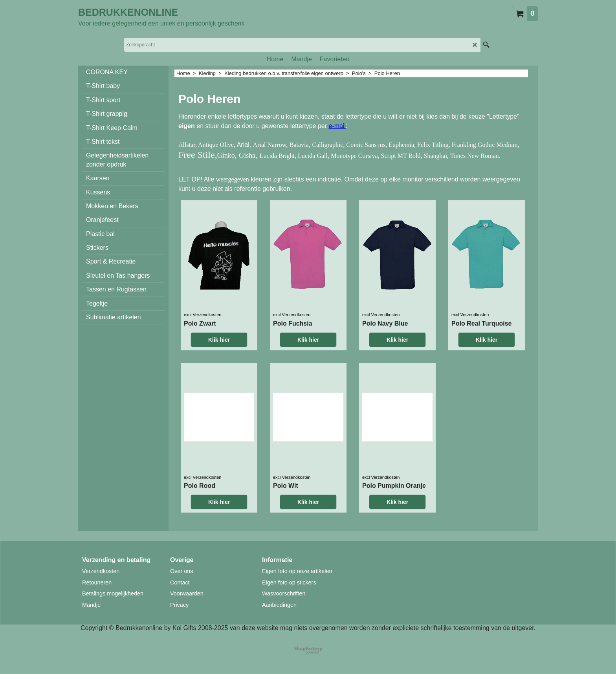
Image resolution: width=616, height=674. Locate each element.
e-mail (337, 126)
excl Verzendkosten (203, 315)
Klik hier (219, 340)
